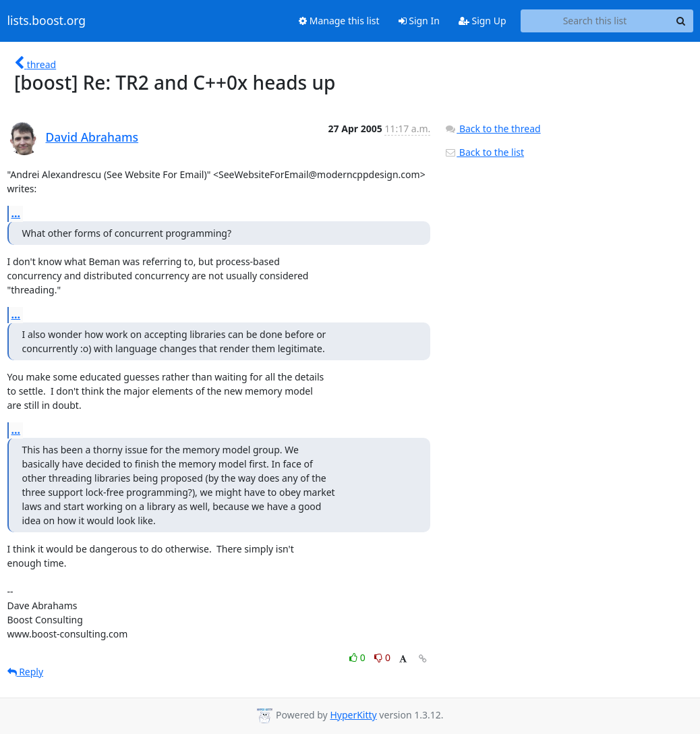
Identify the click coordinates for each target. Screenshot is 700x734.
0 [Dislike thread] (382, 657)
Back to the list (484, 152)
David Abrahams (92, 137)
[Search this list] (595, 21)
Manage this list (339, 21)
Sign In (419, 21)
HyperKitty (353, 715)
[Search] (681, 21)
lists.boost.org (47, 21)
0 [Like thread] (358, 657)
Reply (26, 672)
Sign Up (483, 21)
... (16, 213)
